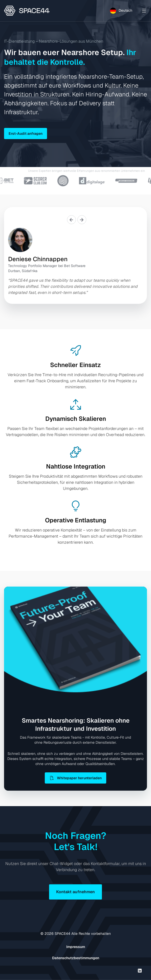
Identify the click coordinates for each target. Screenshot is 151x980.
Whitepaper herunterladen (75, 778)
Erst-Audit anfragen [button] (26, 134)
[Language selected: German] (121, 11)
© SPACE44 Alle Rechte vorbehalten (76, 934)
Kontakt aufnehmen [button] (75, 892)
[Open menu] (144, 11)
